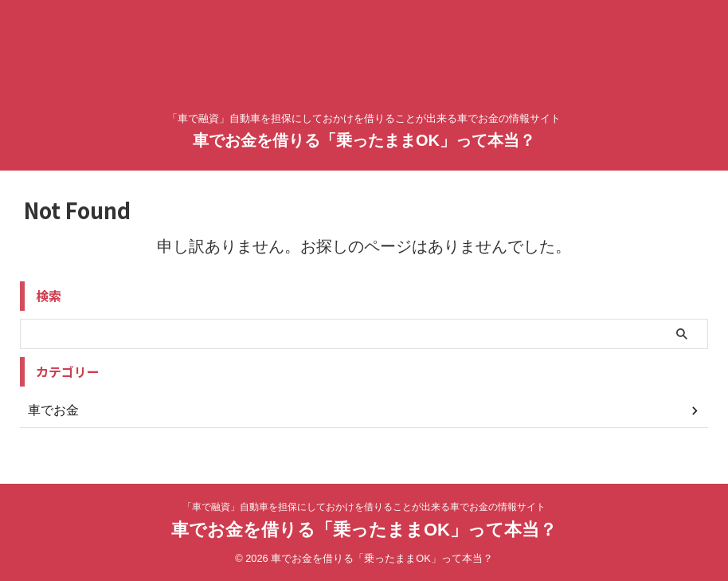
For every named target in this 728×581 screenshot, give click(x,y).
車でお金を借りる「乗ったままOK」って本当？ (364, 140)
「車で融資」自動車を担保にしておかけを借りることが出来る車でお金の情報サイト (364, 507)
